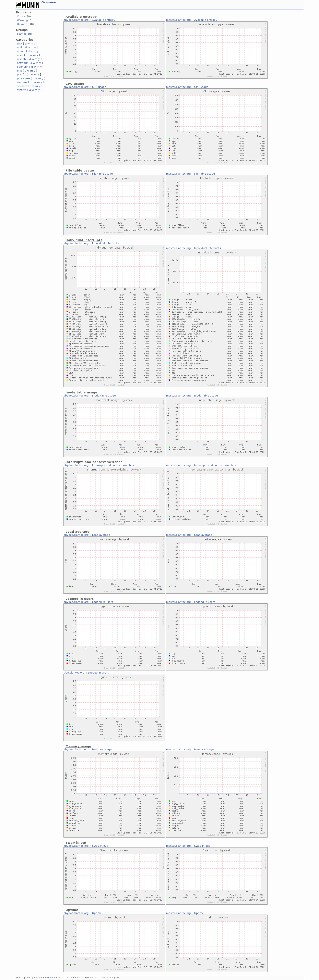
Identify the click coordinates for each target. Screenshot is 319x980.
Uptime (97, 913)
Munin (50, 978)
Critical (21, 16)
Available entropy (104, 20)
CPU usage (99, 87)
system (22, 90)
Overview (49, 2)
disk (20, 44)
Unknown (23, 24)
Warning (22, 20)
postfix (21, 74)
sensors (22, 86)
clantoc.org (24, 34)
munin (21, 51)
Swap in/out (100, 846)
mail (20, 47)
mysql (21, 55)
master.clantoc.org (178, 20)
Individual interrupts (105, 243)
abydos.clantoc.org (76, 20)
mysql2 (22, 59)
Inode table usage (104, 396)
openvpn (23, 67)
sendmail (23, 82)
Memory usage (102, 749)
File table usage (103, 174)
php (19, 71)
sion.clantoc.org (74, 673)
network (22, 63)
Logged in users (103, 602)
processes (23, 78)
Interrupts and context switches (113, 465)
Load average (101, 535)
